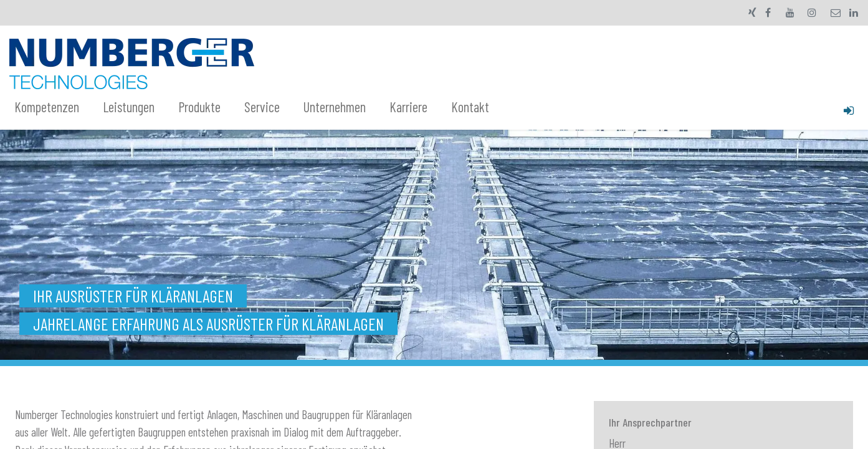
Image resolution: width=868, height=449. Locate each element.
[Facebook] (768, 12)
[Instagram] (812, 12)
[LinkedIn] (854, 12)
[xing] (752, 12)
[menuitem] (54, 107)
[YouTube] (790, 12)
